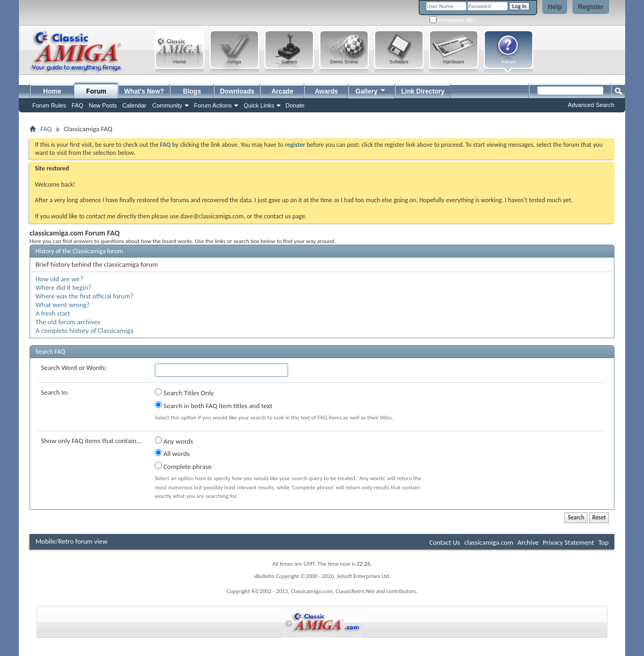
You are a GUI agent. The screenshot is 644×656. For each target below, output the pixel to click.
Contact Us (445, 542)
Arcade (282, 91)
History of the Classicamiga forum (79, 251)
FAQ (77, 105)
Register (591, 7)
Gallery (371, 90)
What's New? (144, 91)
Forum (96, 91)
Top (603, 542)
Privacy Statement (568, 542)
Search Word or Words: (74, 368)
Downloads (237, 91)
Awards (327, 91)
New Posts (103, 105)
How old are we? (59, 279)
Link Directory (423, 91)
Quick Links (259, 105)
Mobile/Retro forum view (71, 541)
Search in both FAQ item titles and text (213, 405)
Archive (528, 542)
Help (555, 7)
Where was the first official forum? (84, 296)
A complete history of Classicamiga (84, 330)
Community (167, 105)
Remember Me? (453, 20)
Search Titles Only (184, 393)
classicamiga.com (489, 542)
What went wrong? (63, 305)
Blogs (192, 91)
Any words (174, 441)
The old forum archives (68, 322)
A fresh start (53, 313)
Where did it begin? (63, 287)
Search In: (55, 392)
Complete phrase (183, 466)
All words (172, 453)
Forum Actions (213, 105)
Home (52, 91)
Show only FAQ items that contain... (91, 441)
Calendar (135, 105)
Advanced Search (591, 105)
